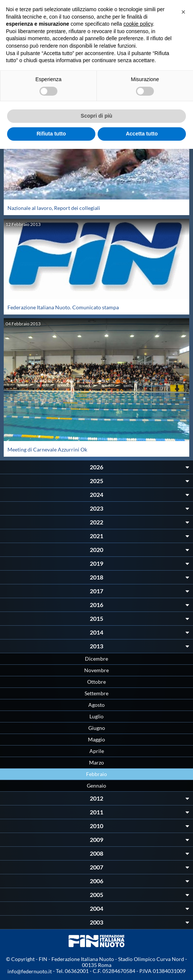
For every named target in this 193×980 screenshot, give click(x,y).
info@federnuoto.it (30, 971)
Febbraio (96, 774)
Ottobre (96, 682)
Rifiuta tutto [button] (51, 134)
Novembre (96, 670)
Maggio (96, 739)
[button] (183, 12)
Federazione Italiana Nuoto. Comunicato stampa (63, 307)
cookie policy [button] (138, 24)
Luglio (96, 716)
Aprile (97, 751)
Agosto (96, 705)
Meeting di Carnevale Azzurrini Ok (47, 449)
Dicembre (96, 659)
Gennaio (96, 786)
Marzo (96, 762)
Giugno (97, 728)
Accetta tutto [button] (142, 134)
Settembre (96, 693)
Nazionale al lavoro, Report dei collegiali (54, 208)
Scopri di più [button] (97, 116)
